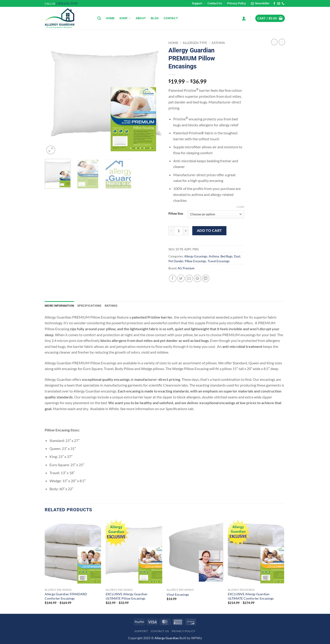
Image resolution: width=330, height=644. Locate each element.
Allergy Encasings (196, 256)
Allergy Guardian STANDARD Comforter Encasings (66, 596)
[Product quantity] (179, 231)
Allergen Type (195, 43)
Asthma (218, 43)
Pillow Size (176, 214)
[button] (260, 3)
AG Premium (186, 268)
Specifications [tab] (89, 306)
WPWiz (197, 638)
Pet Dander (176, 261)
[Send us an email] (279, 4)
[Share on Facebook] (173, 278)
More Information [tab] (59, 306)
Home (110, 18)
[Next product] (274, 42)
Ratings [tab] (111, 306)
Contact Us (215, 3)
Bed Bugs (227, 256)
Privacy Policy (236, 3)
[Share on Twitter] (181, 278)
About (141, 18)
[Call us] (283, 4)
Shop (125, 18)
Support (197, 3)
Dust (237, 256)
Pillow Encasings (195, 261)
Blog (155, 18)
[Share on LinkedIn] (206, 278)
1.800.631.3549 (67, 3)
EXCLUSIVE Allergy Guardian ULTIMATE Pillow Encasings (126, 596)
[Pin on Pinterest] (197, 278)
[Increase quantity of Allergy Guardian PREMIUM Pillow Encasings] (186, 231)
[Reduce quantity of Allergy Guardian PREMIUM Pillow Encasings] (171, 231)
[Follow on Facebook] (274, 4)
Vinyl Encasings (178, 594)
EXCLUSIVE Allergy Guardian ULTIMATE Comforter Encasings (251, 596)
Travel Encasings (219, 261)
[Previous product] (282, 42)
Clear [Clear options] (240, 207)
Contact (171, 18)
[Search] (99, 18)
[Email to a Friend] (189, 278)
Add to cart (209, 230)
